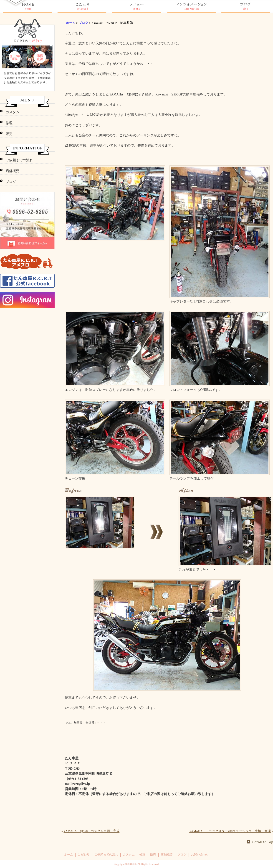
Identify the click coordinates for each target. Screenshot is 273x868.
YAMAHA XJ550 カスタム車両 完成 (92, 831)
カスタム (13, 112)
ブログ (83, 23)
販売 (9, 134)
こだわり (84, 855)
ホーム (71, 23)
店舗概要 (13, 171)
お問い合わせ (200, 855)
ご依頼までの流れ (19, 160)
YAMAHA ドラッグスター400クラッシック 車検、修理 (230, 831)
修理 (9, 123)
